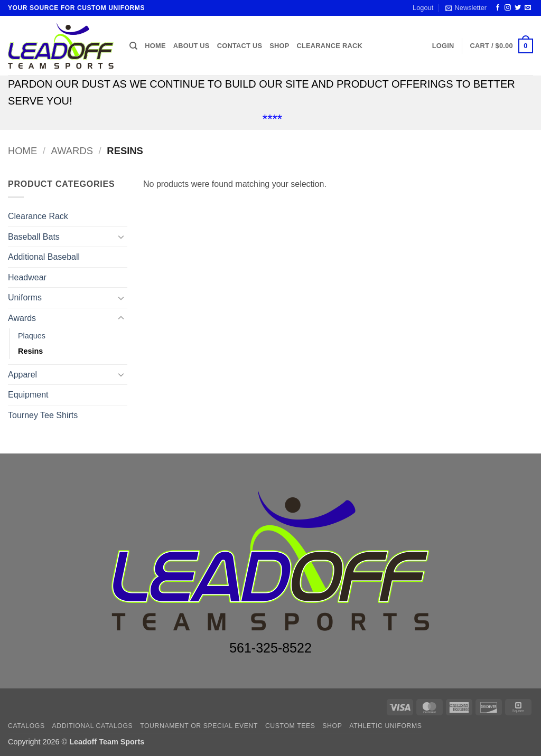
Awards (72, 151)
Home (155, 46)
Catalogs (26, 726)
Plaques (32, 336)
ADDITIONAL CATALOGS (93, 726)
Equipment (28, 395)
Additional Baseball (44, 257)
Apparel (22, 375)
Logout (423, 8)
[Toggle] (121, 237)
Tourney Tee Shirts (43, 415)
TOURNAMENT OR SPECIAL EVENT (199, 726)
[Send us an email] (528, 8)
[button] (466, 8)
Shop (279, 46)
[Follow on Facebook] (498, 8)
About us (192, 46)
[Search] (133, 46)
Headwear (27, 277)
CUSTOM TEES (290, 726)
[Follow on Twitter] (518, 8)
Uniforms (25, 297)
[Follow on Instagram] (508, 8)
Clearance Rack (329, 46)
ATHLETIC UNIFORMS (385, 726)
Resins (30, 351)
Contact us (240, 46)
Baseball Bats (34, 237)
